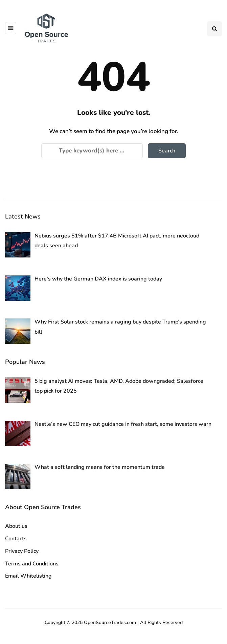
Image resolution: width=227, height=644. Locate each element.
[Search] (92, 151)
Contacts (16, 539)
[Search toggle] (214, 29)
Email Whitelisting (28, 576)
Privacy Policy (22, 551)
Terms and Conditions (32, 564)
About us (16, 526)
